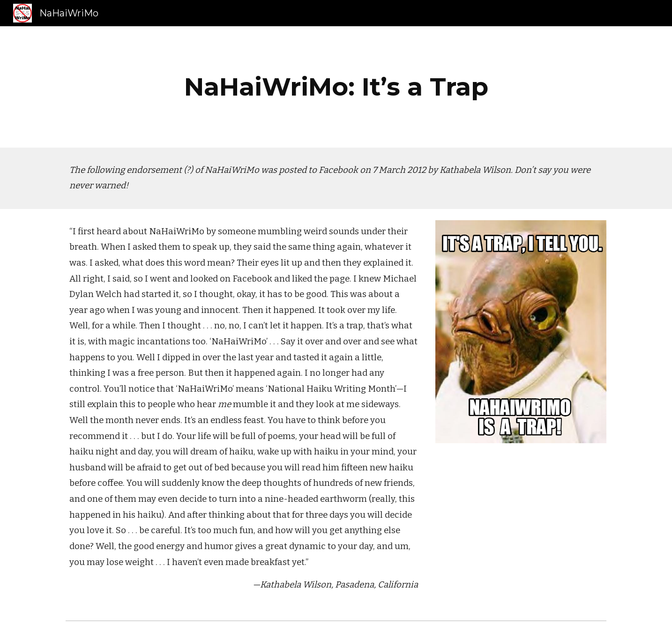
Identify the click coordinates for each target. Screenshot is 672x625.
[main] (336, 87)
